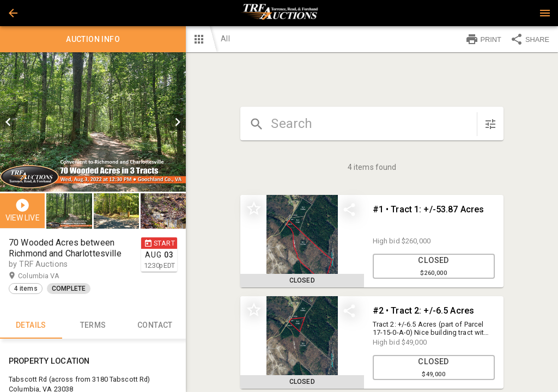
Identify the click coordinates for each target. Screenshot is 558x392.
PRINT (483, 39)
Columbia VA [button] (49, 276)
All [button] (225, 39)
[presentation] (279, 13)
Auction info (93, 39)
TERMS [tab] (93, 326)
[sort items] (490, 124)
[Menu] (545, 13)
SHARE (530, 39)
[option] (93, 122)
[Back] (13, 13)
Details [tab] (31, 326)
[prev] (8, 122)
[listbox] (93, 122)
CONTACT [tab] (155, 326)
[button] (13, 13)
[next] (178, 122)
